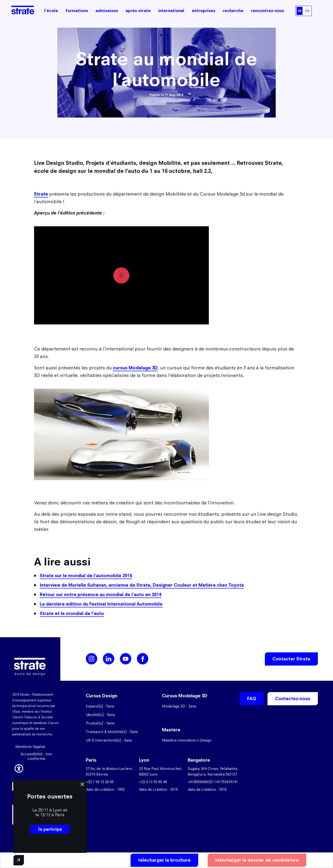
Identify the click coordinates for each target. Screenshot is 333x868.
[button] (19, 768)
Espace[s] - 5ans (100, 706)
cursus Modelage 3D (135, 368)
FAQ (252, 699)
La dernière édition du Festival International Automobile (101, 604)
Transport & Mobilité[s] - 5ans (112, 732)
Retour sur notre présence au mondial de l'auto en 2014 (101, 595)
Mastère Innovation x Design (187, 740)
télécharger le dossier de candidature (257, 860)
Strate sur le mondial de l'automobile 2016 (86, 576)
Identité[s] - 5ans (100, 715)
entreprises (204, 11)
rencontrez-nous (267, 11)
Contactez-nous (293, 699)
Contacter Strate (291, 659)
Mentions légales (30, 747)
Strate (41, 194)
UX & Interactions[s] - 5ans (109, 740)
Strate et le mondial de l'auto (72, 613)
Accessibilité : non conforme (36, 756)
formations (77, 11)
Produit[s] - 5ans (100, 723)
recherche (233, 11)
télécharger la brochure (164, 860)
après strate (138, 11)
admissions (107, 11)
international (171, 11)
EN (307, 11)
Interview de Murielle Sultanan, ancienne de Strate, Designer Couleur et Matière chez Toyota (142, 585)
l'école (51, 11)
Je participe (50, 829)
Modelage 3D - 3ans (179, 706)
